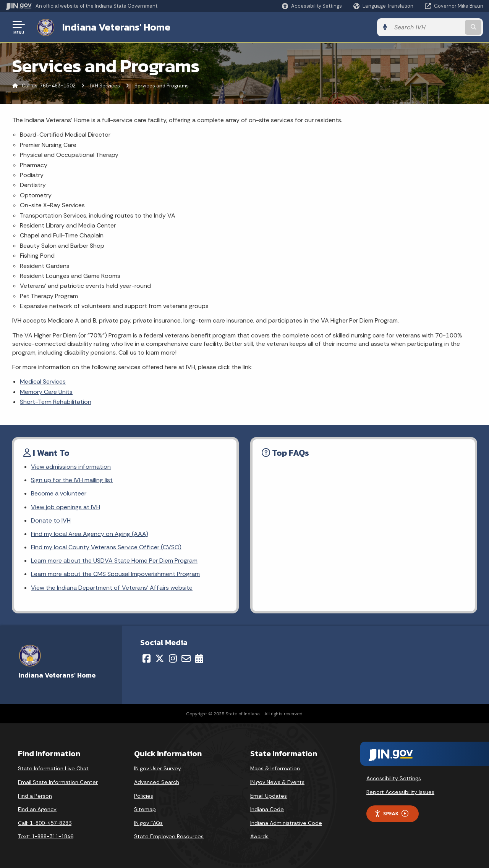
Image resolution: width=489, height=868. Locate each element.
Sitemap (145, 809)
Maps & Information (275, 769)
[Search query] (429, 27)
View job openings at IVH (66, 507)
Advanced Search (157, 782)
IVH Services (105, 86)
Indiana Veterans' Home (116, 27)
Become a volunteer (59, 493)
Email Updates (269, 796)
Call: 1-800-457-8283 (45, 823)
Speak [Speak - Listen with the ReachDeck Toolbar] (391, 814)
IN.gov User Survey (158, 769)
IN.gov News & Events (277, 782)
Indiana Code (267, 809)
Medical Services (43, 382)
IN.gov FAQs (148, 823)
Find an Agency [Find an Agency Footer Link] (37, 809)
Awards (259, 837)
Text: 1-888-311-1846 (46, 837)
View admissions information (71, 467)
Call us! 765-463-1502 (49, 86)
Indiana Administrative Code (286, 823)
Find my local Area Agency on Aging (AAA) (90, 534)
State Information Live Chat (53, 769)
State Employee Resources (169, 837)
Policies (144, 796)
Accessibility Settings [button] (394, 778)
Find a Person (35, 796)
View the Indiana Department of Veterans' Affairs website (111, 588)
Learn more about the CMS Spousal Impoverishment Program (115, 574)
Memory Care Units (46, 392)
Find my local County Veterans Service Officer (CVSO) (106, 547)
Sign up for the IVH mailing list (72, 480)
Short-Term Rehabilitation (56, 402)
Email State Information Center (58, 782)
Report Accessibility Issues (400, 792)
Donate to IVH (51, 520)
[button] (312, 6)
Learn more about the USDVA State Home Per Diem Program (114, 561)
